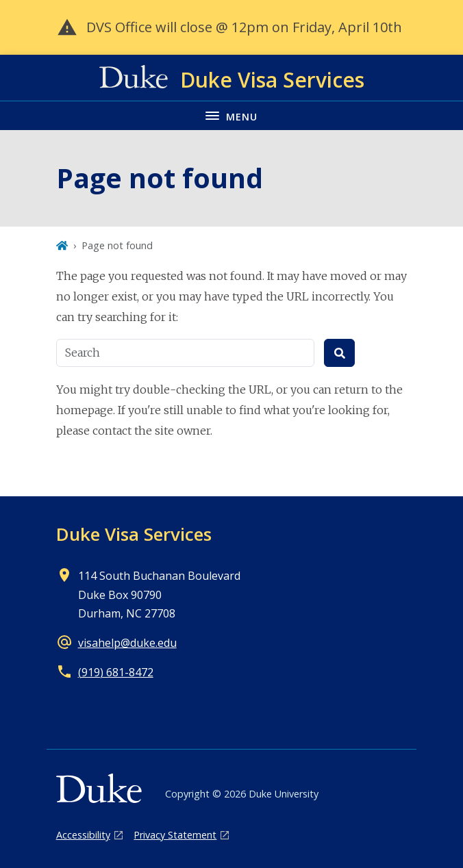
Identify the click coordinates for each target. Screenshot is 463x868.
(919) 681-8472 (116, 672)
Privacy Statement (175, 835)
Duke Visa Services (134, 534)
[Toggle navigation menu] (231, 115)
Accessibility (83, 835)
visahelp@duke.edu (127, 643)
